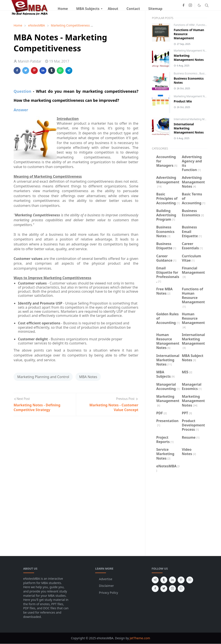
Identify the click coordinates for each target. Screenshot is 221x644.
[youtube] (190, 580)
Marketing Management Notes (192, 51)
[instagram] (190, 5)
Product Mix (183, 101)
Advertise (106, 579)
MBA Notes (88, 377)
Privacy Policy (109, 593)
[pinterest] (181, 580)
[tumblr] (164, 580)
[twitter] (164, 589)
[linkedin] (172, 580)
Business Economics (186, 73)
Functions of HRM (184, 25)
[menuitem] (63, 9)
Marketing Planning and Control (43, 377)
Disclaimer (107, 586)
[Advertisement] (180, 514)
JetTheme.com (140, 638)
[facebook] (183, 5)
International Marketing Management (196, 119)
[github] (181, 589)
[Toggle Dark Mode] (199, 5)
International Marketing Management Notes (189, 128)
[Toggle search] (207, 5)
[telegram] (155, 580)
